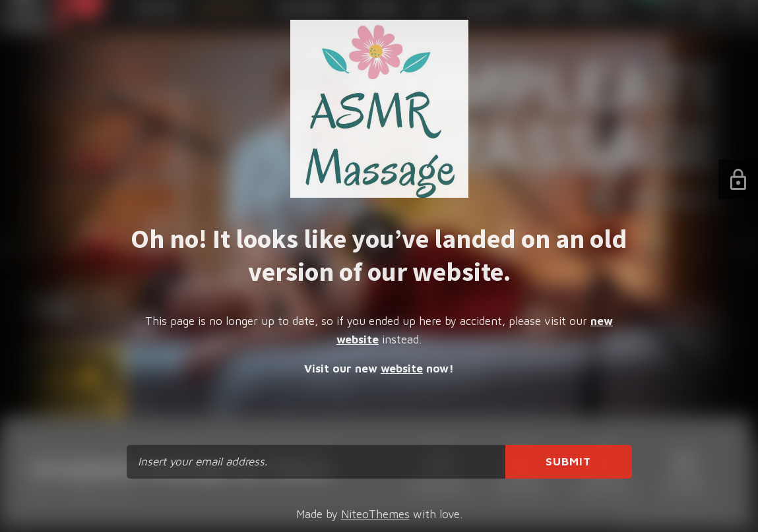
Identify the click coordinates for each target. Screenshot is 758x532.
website (402, 369)
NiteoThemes (375, 514)
